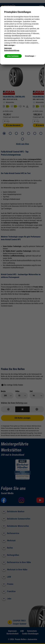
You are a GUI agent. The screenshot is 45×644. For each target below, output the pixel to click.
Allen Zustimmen (13, 56)
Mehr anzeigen (10, 45)
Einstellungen (30, 56)
